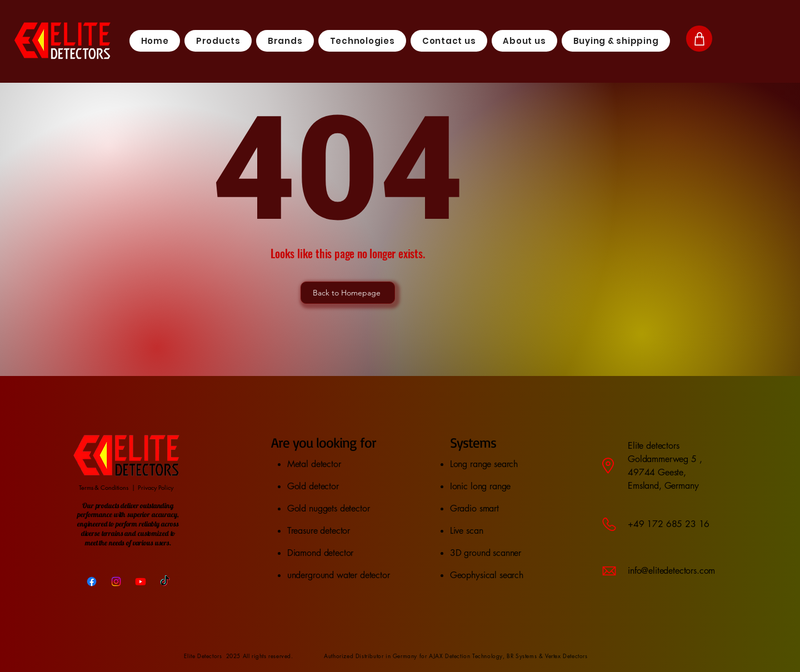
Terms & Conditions (104, 487)
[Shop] (699, 39)
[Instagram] (116, 581)
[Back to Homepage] (348, 293)
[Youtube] (141, 581)
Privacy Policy (155, 487)
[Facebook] (92, 581)
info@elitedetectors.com (671, 571)
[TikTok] (165, 581)
